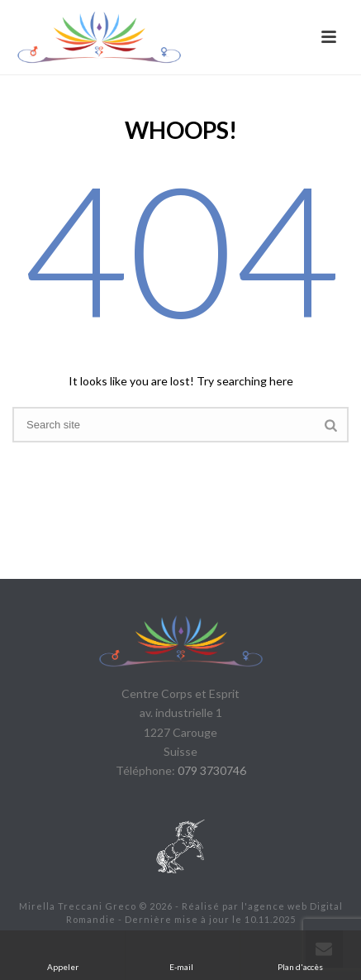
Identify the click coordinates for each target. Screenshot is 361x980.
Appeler (63, 954)
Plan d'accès (300, 954)
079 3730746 (212, 770)
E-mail (182, 954)
